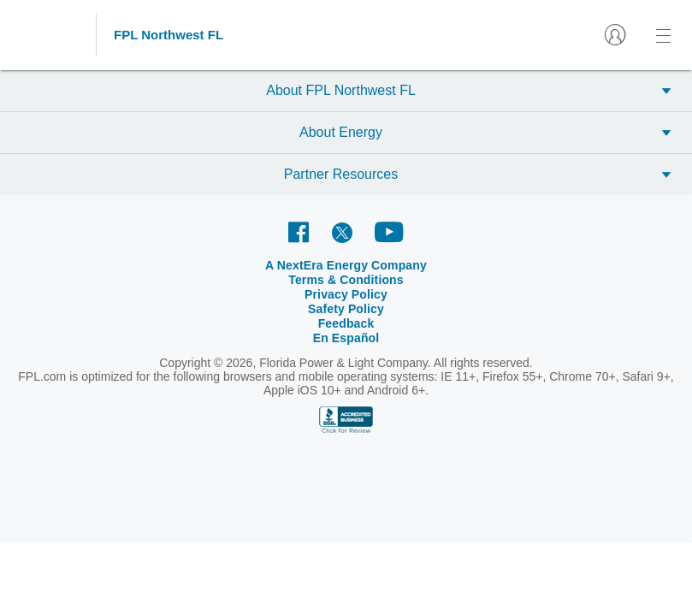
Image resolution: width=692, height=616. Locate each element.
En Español (592, 265)
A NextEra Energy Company (148, 265)
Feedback (530, 265)
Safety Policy (464, 265)
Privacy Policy (385, 265)
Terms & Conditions (286, 265)
